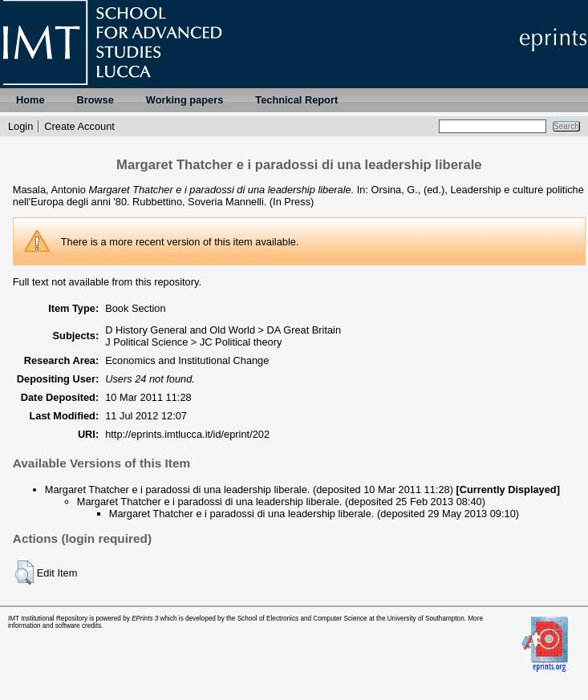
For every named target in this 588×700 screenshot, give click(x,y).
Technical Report (296, 100)
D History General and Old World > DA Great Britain (223, 330)
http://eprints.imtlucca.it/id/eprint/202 (187, 434)
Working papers (185, 100)
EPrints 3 (145, 619)
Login (20, 126)
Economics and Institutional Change (187, 360)
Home (30, 100)
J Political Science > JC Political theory (193, 342)
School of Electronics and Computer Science (302, 619)
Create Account (79, 126)
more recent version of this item (181, 242)
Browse (95, 100)
